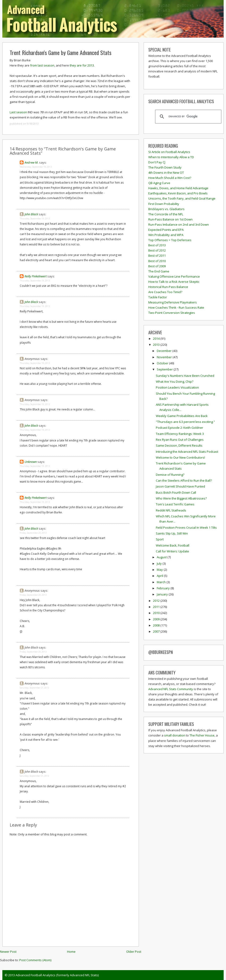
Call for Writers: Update (172, 551)
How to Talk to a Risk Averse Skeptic (174, 282)
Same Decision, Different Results (179, 445)
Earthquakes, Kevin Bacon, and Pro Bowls (178, 193)
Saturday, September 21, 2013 (34, 688)
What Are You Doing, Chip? (175, 382)
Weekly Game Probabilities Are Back (182, 416)
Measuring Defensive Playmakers (173, 302)
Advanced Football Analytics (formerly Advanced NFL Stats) (57, 975)
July (160, 563)
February (164, 588)
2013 (157, 345)
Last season (18, 112)
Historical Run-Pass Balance (168, 287)
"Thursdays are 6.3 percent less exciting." (185, 422)
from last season (42, 65)
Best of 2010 (157, 261)
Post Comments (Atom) (35, 960)
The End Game (159, 271)
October (163, 363)
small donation (175, 735)
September (165, 369)
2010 (157, 613)
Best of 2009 (157, 266)
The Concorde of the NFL (166, 214)
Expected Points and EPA (166, 230)
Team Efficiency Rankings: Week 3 (180, 434)
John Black (31, 214)
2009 (157, 619)
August (162, 557)
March (162, 582)
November (165, 357)
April (160, 576)
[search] (188, 117)
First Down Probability (164, 204)
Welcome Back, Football (173, 545)
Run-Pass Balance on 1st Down (170, 219)
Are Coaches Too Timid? (165, 292)
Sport (160, 539)
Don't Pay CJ (157, 162)
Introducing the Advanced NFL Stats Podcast (187, 452)
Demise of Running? (170, 475)
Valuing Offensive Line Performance (174, 276)
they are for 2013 (82, 65)
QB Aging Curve (159, 183)
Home (71, 952)
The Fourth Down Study (165, 167)
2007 (157, 631)
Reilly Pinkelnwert (36, 276)
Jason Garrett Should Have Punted (180, 486)
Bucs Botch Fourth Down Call (176, 492)
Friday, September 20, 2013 (33, 533)
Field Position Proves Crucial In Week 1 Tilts (186, 527)
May (160, 570)
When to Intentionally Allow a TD (171, 157)
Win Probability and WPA (166, 235)
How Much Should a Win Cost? (170, 178)
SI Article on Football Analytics (169, 152)
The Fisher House (202, 735)
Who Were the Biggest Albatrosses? (181, 498)
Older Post (134, 952)
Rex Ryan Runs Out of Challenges (180, 440)
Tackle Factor (158, 297)
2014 (157, 338)
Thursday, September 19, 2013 (35, 218)
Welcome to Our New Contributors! (180, 457)
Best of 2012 (157, 250)
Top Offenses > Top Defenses (170, 240)
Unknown (31, 462)
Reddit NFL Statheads (171, 510)
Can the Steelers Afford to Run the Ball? (184, 480)
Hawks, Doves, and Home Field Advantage (178, 188)
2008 (157, 625)
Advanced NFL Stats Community (171, 689)
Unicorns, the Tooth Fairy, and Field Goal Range (182, 198)
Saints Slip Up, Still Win (172, 533)
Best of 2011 (157, 256)
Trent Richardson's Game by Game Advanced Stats (61, 52)
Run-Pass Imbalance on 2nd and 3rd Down (179, 224)
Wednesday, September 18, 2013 (36, 167)
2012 (157, 601)
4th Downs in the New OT (166, 173)
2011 (157, 607)
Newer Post (8, 952)
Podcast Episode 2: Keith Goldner (180, 428)
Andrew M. (31, 162)
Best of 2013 (157, 245)
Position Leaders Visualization (177, 387)
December (165, 351)
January (163, 594)
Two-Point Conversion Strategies (172, 313)
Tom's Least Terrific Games (175, 504)
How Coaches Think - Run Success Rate (176, 307)
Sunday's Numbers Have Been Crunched (185, 376)
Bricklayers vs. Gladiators (166, 209)
